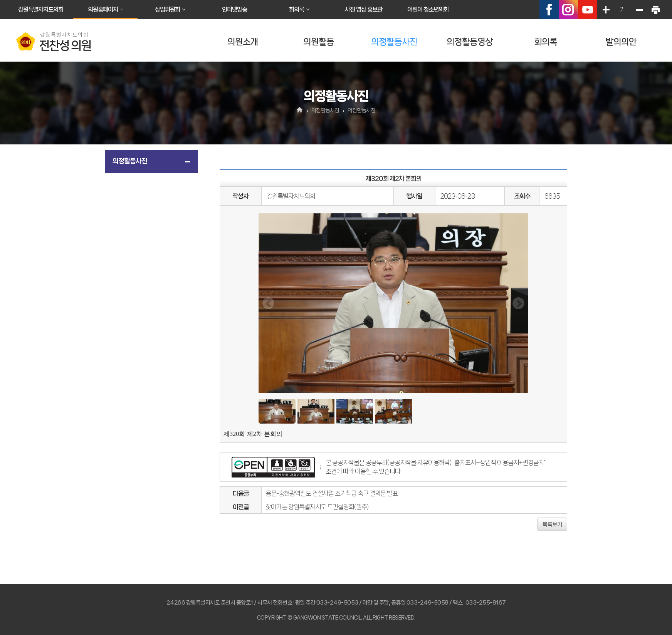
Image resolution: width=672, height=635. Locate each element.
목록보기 (552, 524)
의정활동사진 (394, 42)
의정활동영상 (470, 42)
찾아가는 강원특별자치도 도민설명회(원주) (317, 507)
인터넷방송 (234, 9)
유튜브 (588, 10)
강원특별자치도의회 (41, 9)
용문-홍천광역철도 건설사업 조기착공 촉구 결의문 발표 (332, 493)
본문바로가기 (0, 0)
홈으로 (300, 111)
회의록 (297, 9)
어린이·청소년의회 (428, 9)
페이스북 (549, 10)
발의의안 (621, 42)
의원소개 (243, 42)
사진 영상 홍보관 (364, 9)
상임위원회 (167, 9)
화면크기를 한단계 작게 (639, 10)
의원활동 (319, 42)
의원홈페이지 (103, 9)
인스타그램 (568, 10)
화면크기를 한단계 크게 (606, 10)
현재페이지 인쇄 (655, 10)
